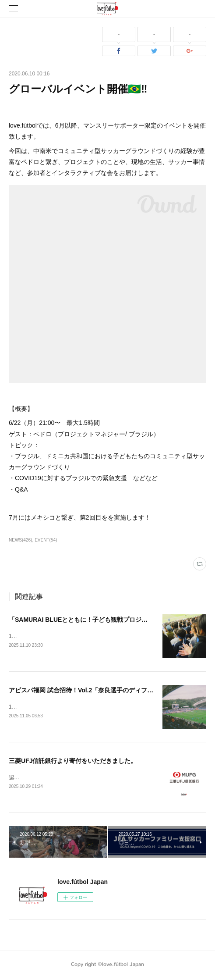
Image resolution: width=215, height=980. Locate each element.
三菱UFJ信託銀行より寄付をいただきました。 (73, 762)
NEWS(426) (20, 540)
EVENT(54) (46, 540)
